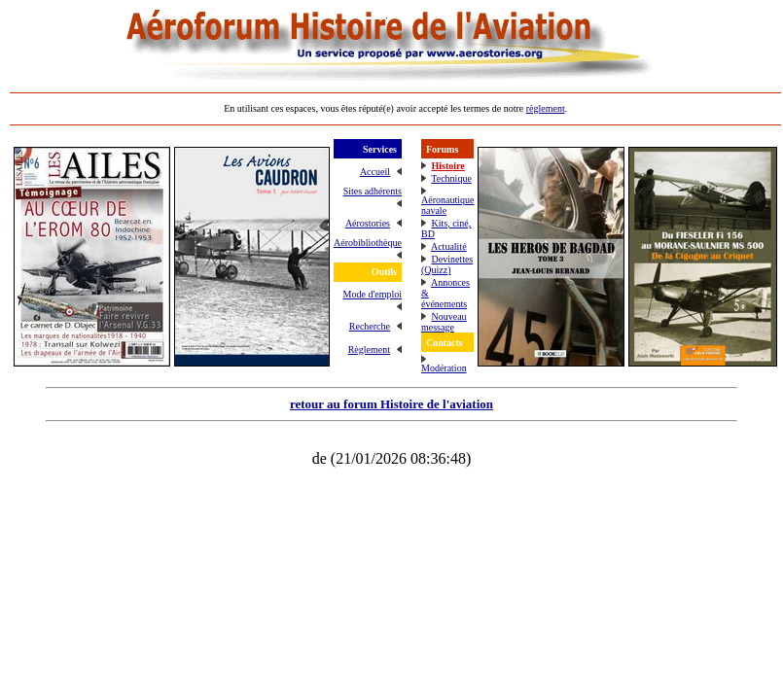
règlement (546, 108)
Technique (451, 178)
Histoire (447, 166)
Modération (444, 368)
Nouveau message (444, 322)
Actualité (449, 246)
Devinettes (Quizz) (447, 264)
